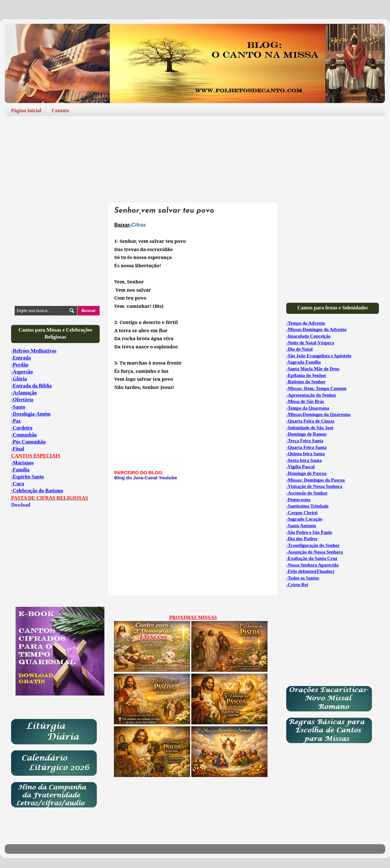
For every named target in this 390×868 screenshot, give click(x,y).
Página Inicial (26, 110)
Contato (60, 110)
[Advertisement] (195, 140)
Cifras (139, 225)
